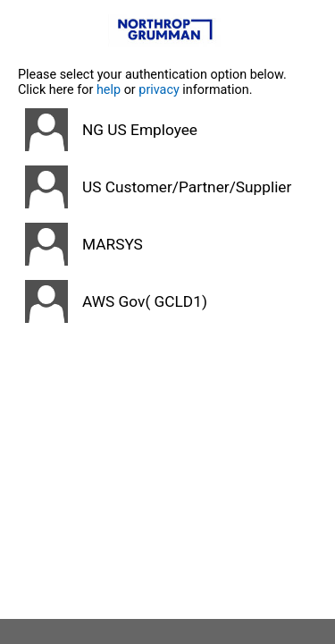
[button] (167, 130)
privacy (159, 90)
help (109, 90)
